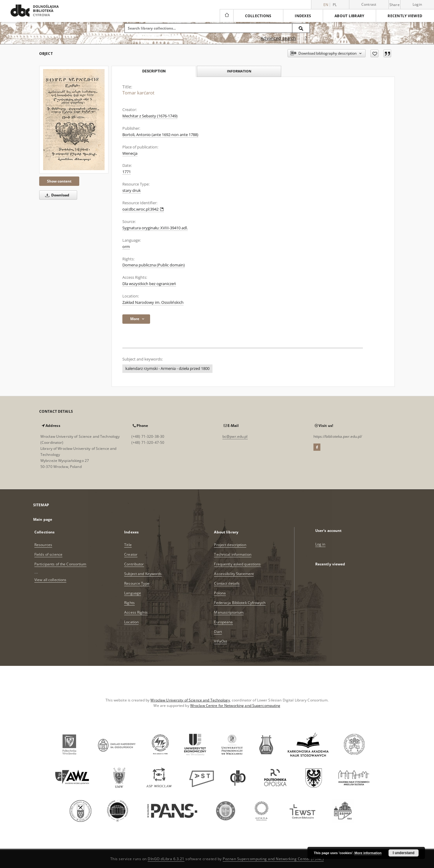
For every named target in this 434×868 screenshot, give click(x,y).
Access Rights (136, 612)
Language (133, 593)
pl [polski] (335, 5)
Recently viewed (405, 16)
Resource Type (137, 583)
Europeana (223, 622)
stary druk (132, 191)
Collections (258, 16)
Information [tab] (239, 71)
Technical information (233, 554)
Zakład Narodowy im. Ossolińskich (153, 302)
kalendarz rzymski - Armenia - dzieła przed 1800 (167, 369)
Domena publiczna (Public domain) (154, 265)
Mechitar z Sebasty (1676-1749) (150, 116)
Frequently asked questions (237, 564)
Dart (218, 632)
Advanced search (278, 38)
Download (56, 195)
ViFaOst (220, 641)
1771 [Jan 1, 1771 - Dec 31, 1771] (127, 172)
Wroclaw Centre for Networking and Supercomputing (235, 706)
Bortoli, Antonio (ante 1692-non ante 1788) (160, 135)
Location (131, 622)
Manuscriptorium (229, 612)
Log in (320, 544)
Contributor (134, 564)
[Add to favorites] (374, 53)
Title (128, 545)
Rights (129, 603)
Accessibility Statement (234, 574)
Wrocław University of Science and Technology (190, 700)
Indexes (303, 16)
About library (349, 16)
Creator (131, 554)
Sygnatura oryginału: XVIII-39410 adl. (155, 228)
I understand (404, 853)
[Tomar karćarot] (74, 120)
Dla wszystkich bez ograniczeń (149, 284)
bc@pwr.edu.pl (235, 436)
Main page (43, 519)
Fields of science (48, 554)
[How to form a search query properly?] (306, 38)
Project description (230, 545)
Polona (220, 593)
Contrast (369, 4)
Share (395, 5)
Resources (43, 545)
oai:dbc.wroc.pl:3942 (143, 209)
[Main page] (226, 16)
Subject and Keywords (143, 574)
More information (368, 853)
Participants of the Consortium (60, 564)
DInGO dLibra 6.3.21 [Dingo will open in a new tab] (166, 859)
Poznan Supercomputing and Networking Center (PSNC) (273, 859)
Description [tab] (154, 71)
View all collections (50, 580)
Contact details (227, 583)
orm (126, 247)
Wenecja (130, 153)
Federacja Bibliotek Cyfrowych (240, 603)
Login (417, 4)
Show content (59, 181)
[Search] (301, 28)
